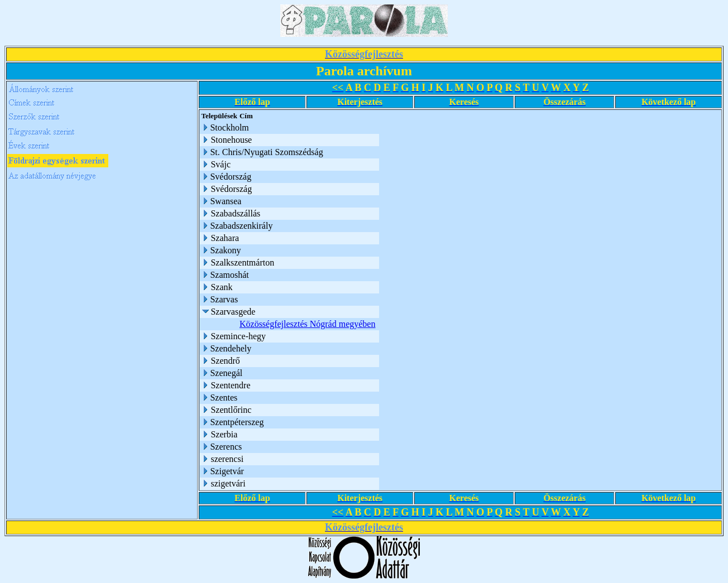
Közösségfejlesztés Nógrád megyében (307, 324)
